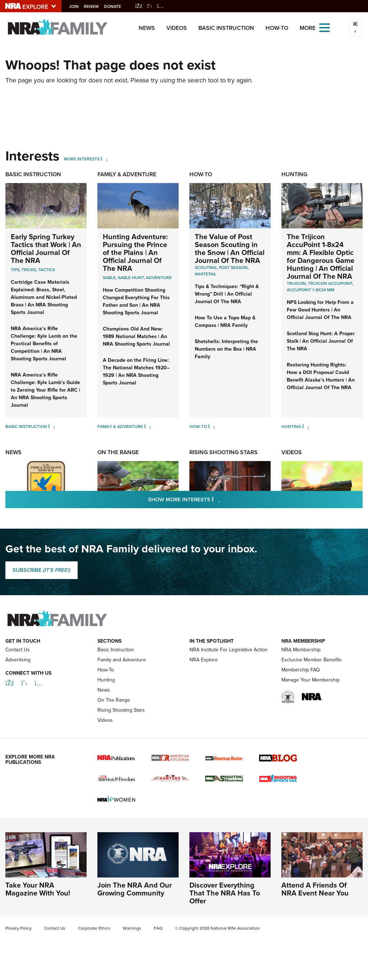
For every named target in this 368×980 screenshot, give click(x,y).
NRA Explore (204, 660)
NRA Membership (301, 650)
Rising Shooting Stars (224, 452)
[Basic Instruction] (52, 427)
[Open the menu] (325, 27)
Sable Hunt (131, 278)
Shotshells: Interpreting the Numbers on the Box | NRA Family (226, 349)
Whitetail (206, 274)
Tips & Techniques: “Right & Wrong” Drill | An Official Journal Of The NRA (227, 294)
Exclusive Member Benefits (312, 660)
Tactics (47, 270)
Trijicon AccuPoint (330, 283)
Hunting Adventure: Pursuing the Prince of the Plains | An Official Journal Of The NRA (135, 252)
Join (77, 6)
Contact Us (18, 650)
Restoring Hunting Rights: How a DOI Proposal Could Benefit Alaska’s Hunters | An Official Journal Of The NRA (321, 376)
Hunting (294, 174)
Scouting (206, 268)
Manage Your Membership (310, 680)
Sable (109, 278)
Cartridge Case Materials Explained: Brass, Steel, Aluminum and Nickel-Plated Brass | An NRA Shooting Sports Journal (44, 297)
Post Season (233, 268)
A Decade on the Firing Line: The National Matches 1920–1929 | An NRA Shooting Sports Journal (136, 372)
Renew (95, 6)
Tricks (29, 270)
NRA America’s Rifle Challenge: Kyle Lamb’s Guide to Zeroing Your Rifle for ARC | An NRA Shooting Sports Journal (45, 390)
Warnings (132, 928)
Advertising (18, 660)
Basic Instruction (226, 28)
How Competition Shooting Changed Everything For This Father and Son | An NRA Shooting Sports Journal (136, 301)
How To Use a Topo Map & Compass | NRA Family (225, 322)
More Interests (82, 159)
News (147, 28)
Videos (177, 28)
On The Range (118, 452)
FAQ (158, 928)
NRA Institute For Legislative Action (229, 650)
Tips (15, 270)
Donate (116, 6)
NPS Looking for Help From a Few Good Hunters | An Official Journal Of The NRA (320, 310)
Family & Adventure (127, 174)
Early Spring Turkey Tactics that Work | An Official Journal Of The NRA (46, 249)
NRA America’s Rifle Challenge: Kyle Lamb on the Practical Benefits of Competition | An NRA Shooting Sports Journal (44, 344)
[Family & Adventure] (148, 427)
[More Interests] (104, 159)
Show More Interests (223, 499)
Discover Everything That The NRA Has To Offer (225, 893)
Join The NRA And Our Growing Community (135, 889)
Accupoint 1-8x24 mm (310, 290)
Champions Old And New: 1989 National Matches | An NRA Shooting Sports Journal (136, 336)
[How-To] (211, 427)
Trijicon (296, 283)
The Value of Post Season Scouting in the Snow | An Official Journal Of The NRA (230, 249)
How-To (277, 28)
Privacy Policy (19, 928)
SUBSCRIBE (42, 570)
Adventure (159, 278)
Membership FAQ (301, 670)
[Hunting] (306, 427)
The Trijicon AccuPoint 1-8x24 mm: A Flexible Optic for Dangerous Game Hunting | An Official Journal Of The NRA (321, 256)
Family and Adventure (122, 660)
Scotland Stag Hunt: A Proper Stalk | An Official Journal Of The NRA (321, 341)
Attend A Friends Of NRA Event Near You (315, 889)
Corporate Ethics (94, 928)
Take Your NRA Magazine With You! (38, 889)
